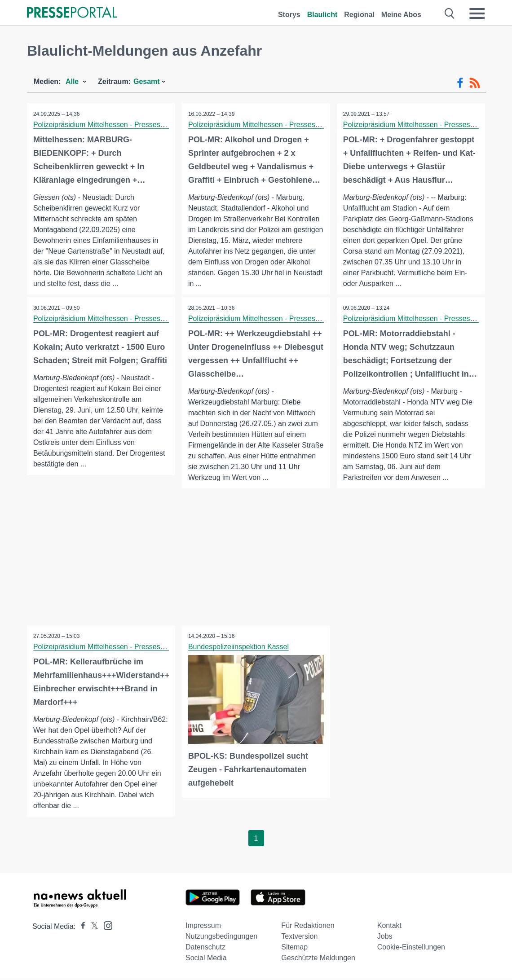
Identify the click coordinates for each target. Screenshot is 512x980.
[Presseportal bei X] (92, 927)
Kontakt (389, 926)
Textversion (299, 937)
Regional (359, 15)
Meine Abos (401, 15)
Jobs (385, 937)
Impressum (203, 926)
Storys (289, 15)
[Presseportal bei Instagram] (105, 925)
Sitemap (294, 947)
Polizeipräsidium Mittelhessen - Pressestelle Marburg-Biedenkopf (292, 125)
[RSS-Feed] (475, 83)
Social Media (206, 958)
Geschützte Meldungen (318, 958)
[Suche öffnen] (450, 13)
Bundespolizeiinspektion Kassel (239, 647)
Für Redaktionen (308, 926)
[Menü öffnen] (477, 13)
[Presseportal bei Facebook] (80, 927)
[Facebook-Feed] (460, 83)
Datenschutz (205, 947)
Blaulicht (322, 15)
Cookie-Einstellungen (411, 947)
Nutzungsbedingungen (221, 937)
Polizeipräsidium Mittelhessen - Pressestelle (104, 125)
